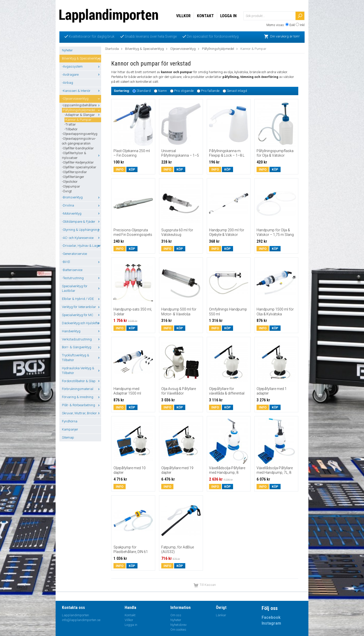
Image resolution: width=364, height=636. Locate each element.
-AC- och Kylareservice (82, 238)
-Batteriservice (72, 270)
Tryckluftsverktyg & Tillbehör (82, 358)
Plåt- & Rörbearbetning (82, 405)
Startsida (112, 49)
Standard (144, 91)
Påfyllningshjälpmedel (218, 49)
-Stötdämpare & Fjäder (82, 222)
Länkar (221, 615)
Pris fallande (210, 91)
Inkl (302, 25)
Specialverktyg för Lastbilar (82, 289)
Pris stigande (184, 91)
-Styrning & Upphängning (82, 230)
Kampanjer (70, 429)
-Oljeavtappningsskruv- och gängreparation (79, 141)
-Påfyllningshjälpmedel (82, 110)
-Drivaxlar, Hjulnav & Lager (82, 246)
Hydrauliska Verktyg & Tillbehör (82, 371)
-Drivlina (82, 205)
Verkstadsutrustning (82, 339)
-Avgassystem (82, 66)
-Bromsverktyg (82, 197)
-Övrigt (67, 191)
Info (120, 169)
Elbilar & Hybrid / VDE (82, 299)
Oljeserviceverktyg (183, 49)
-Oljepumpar (71, 186)
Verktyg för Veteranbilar (82, 307)
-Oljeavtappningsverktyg (80, 134)
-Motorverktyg (82, 213)
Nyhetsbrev (178, 625)
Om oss (176, 615)
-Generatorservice (74, 254)
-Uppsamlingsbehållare (82, 105)
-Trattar (70, 124)
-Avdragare (82, 75)
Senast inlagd (237, 91)
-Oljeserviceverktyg (82, 99)
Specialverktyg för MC (82, 315)
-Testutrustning (82, 278)
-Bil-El (82, 262)
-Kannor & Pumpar (78, 120)
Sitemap (68, 437)
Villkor (183, 16)
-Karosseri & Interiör (82, 91)
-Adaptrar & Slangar (83, 115)
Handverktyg (82, 331)
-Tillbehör (71, 129)
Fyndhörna (70, 421)
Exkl (292, 25)
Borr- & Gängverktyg (82, 347)
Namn (162, 91)
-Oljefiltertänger (73, 177)
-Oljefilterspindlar (74, 172)
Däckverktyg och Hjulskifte (82, 323)
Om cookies (178, 630)
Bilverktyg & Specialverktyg (82, 58)
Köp (132, 169)
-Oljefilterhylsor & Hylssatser (82, 155)
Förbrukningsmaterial (82, 389)
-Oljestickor (70, 182)
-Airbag (67, 83)
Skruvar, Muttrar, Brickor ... (82, 413)
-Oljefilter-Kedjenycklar (78, 162)
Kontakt (205, 16)
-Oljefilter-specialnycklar (79, 167)
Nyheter (67, 50)
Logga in (228, 16)
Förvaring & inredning (82, 397)
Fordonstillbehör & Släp (82, 381)
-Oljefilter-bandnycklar (78, 148)
